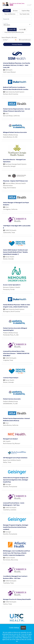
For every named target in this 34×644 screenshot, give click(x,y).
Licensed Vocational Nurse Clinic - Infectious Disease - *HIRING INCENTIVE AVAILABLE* (16, 353)
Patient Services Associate (12, 399)
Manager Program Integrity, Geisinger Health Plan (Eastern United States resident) (16, 527)
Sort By (5, 40)
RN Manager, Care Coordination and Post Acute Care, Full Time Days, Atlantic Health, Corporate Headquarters (17, 553)
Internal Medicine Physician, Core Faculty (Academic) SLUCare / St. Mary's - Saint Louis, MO (17, 65)
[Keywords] (17, 19)
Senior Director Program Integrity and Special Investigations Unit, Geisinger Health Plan (16, 480)
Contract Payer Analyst (11, 378)
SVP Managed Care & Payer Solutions (15, 458)
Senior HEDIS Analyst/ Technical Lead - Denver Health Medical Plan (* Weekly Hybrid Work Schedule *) (16, 252)
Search (7, 11)
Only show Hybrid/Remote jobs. (14, 32)
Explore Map (26, 11)
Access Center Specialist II (12, 285)
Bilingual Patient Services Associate (15, 132)
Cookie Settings (14, 628)
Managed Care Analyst (10, 439)
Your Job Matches (10, 14)
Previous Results (17, 44)
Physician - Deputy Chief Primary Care (15, 181)
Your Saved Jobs (25, 14)
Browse (15, 11)
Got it (23, 628)
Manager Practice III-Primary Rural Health (17, 599)
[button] (22, 30)
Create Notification (25, 40)
